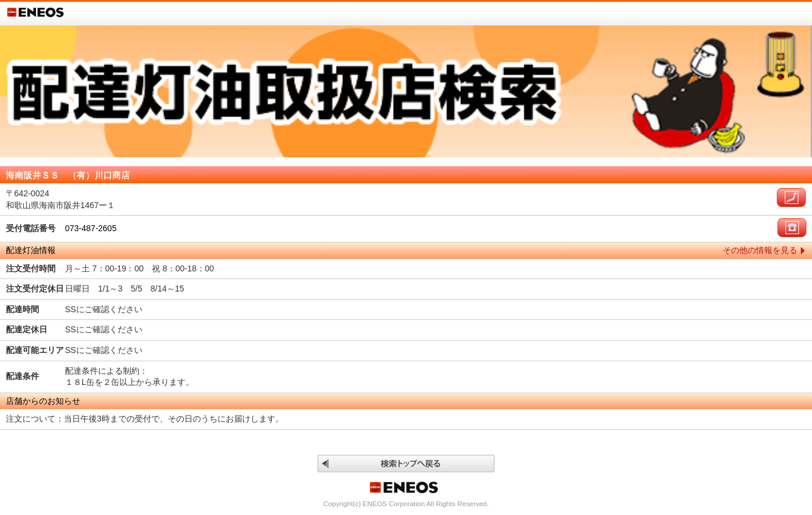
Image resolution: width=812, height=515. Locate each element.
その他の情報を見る (760, 250)
